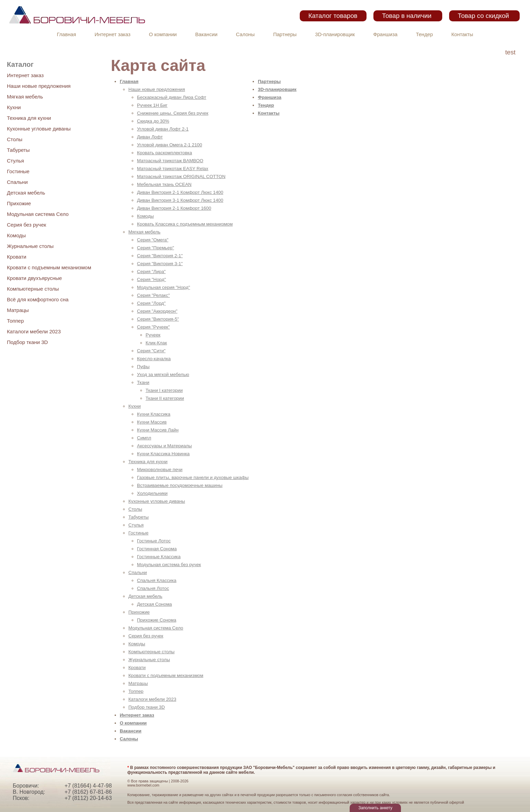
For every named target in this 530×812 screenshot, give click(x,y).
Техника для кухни (29, 118)
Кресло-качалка (154, 359)
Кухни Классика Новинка (163, 454)
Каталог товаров (333, 16)
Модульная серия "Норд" (163, 287)
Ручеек (153, 335)
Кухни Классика (154, 414)
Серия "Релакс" (153, 295)
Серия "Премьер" (156, 248)
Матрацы (18, 310)
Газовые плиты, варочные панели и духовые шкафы (193, 477)
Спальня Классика (157, 580)
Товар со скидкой (483, 16)
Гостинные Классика (159, 557)
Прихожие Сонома (157, 620)
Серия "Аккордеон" (157, 311)
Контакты (462, 34)
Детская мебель (26, 193)
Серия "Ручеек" (153, 327)
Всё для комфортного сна (38, 299)
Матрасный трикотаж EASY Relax (173, 169)
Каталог (20, 64)
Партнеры (285, 34)
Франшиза (385, 34)
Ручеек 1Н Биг (152, 105)
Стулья (15, 161)
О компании (163, 34)
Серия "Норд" (151, 279)
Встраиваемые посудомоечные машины (180, 485)
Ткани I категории (164, 390)
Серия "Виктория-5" (158, 319)
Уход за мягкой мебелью (163, 374)
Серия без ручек (26, 225)
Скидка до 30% (153, 121)
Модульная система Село (38, 214)
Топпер (15, 321)
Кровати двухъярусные (34, 278)
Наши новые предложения (39, 86)
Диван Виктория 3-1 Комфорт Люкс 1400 (180, 200)
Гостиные (18, 171)
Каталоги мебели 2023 (34, 331)
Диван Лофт (150, 137)
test (510, 52)
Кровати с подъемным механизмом (49, 267)
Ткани (143, 382)
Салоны (245, 34)
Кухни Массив (152, 422)
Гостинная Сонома (157, 549)
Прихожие (19, 203)
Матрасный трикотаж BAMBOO (170, 161)
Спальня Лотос (153, 588)
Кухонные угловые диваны (39, 129)
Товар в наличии (407, 16)
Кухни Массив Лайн (158, 430)
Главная (66, 34)
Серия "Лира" (151, 272)
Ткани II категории (165, 398)
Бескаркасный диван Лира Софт (172, 97)
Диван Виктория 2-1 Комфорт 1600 (174, 208)
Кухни (14, 107)
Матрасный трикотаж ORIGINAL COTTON (181, 176)
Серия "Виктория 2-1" (160, 256)
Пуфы (143, 367)
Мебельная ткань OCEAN (164, 184)
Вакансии (206, 34)
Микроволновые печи (160, 470)
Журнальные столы (30, 246)
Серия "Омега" (153, 240)
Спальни (17, 182)
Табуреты (18, 150)
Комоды (16, 235)
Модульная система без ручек (169, 565)
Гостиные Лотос (154, 541)
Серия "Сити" (151, 351)
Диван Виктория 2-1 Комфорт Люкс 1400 (180, 192)
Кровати (17, 257)
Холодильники (152, 493)
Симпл (144, 438)
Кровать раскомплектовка (165, 153)
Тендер (425, 34)
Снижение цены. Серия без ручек (173, 113)
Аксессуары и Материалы (164, 446)
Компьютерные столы (33, 289)
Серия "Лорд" (151, 303)
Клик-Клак (156, 343)
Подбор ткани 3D (27, 342)
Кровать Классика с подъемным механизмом (185, 224)
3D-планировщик (335, 34)
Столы (15, 139)
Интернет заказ (113, 34)
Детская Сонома (154, 604)
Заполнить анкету (375, 808)
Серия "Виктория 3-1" (160, 264)
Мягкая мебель (25, 97)
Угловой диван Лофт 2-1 (163, 129)
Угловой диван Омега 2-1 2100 (169, 145)
